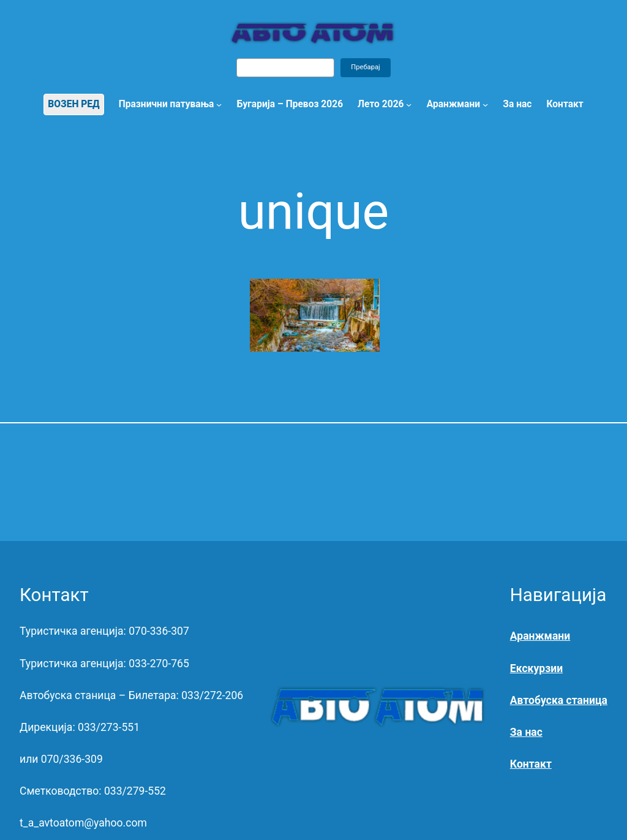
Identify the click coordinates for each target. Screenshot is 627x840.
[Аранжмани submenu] (485, 104)
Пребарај (366, 67)
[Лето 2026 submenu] (409, 104)
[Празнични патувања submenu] (219, 104)
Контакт (531, 764)
